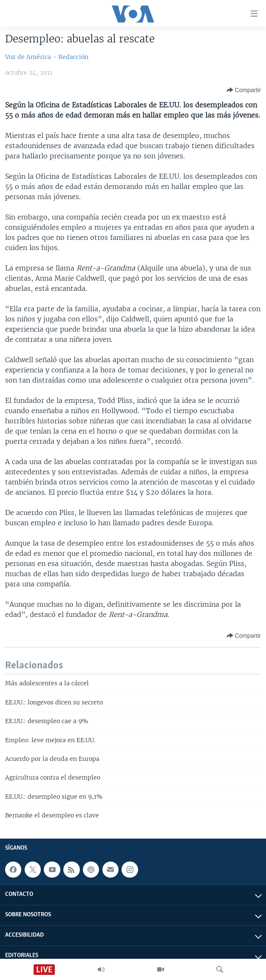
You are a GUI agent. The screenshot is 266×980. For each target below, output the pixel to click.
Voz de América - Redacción (47, 57)
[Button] (244, 90)
